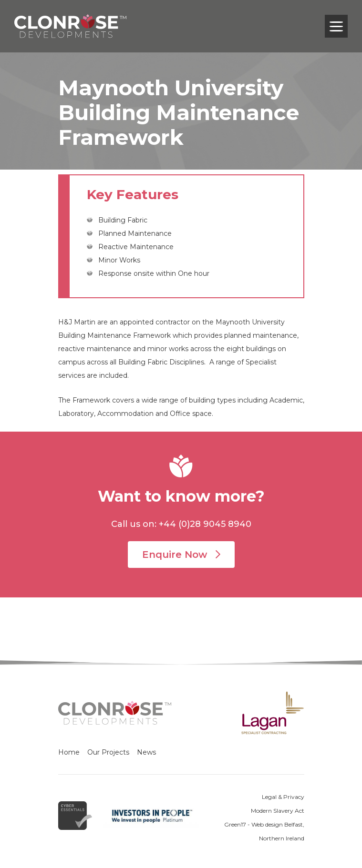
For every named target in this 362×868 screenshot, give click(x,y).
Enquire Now (181, 555)
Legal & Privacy (283, 797)
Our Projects (108, 752)
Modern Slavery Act (278, 811)
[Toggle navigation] (336, 26)
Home (69, 752)
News (146, 752)
